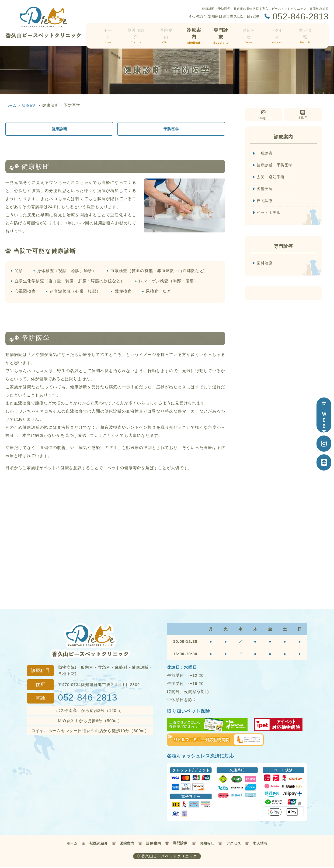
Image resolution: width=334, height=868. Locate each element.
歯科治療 (265, 265)
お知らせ (250, 32)
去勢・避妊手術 (272, 178)
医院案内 (168, 32)
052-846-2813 (88, 698)
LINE (303, 115)
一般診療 (265, 153)
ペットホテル (269, 214)
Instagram (263, 115)
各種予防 (265, 190)
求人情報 (305, 32)
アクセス (278, 32)
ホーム (111, 32)
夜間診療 (265, 202)
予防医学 (171, 129)
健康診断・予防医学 (276, 165)
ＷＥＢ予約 (324, 415)
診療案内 (196, 32)
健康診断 (59, 129)
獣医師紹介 (138, 32)
